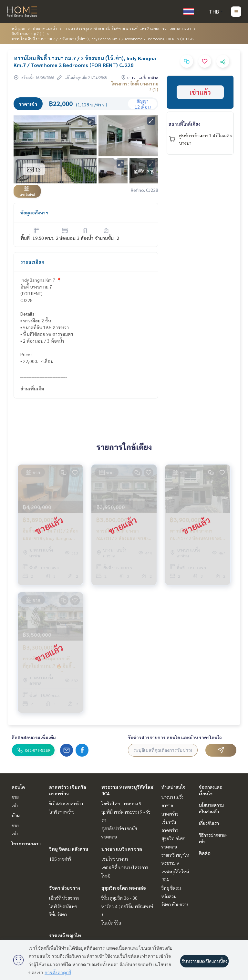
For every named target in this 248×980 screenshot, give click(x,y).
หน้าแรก (18, 28)
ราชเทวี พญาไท (65, 935)
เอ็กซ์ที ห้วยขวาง (64, 898)
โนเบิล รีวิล (111, 923)
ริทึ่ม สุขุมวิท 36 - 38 (119, 898)
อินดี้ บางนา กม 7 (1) (28, 34)
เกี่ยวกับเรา (209, 823)
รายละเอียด (32, 262)
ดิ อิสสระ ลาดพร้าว (66, 803)
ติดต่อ (205, 853)
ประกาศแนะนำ (45, 28)
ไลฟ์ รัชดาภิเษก (63, 906)
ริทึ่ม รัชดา (58, 914)
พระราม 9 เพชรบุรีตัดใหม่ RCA (175, 871)
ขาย (15, 797)
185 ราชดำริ (60, 859)
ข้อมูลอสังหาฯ (34, 212)
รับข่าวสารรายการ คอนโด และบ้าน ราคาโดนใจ (175, 737)
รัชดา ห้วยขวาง (65, 888)
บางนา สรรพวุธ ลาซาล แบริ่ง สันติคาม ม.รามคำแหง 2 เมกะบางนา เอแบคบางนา (128, 28)
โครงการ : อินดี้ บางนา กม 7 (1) (135, 86)
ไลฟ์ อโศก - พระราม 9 (121, 803)
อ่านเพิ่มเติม (32, 388)
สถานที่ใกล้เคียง (185, 124)
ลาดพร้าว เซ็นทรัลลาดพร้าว (170, 822)
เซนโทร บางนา (115, 859)
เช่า (15, 805)
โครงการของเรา (26, 843)
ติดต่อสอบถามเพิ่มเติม (34, 737)
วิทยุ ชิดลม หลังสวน (69, 849)
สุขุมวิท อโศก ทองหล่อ (124, 888)
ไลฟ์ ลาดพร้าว (62, 812)
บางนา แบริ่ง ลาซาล (122, 849)
